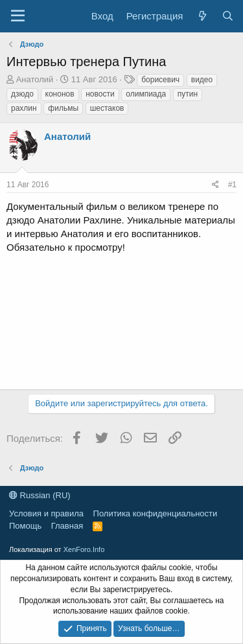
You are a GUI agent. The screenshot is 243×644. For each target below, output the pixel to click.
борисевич (160, 80)
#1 (232, 185)
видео (202, 80)
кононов (60, 94)
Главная (67, 526)
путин (188, 94)
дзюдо (22, 94)
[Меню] (18, 16)
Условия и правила (46, 513)
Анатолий (35, 79)
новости (100, 94)
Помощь (25, 526)
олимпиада (146, 94)
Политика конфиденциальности (156, 513)
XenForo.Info (84, 549)
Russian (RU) (40, 495)
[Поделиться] (215, 185)
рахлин (24, 108)
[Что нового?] (202, 16)
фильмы (63, 108)
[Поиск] (228, 16)
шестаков (107, 108)
